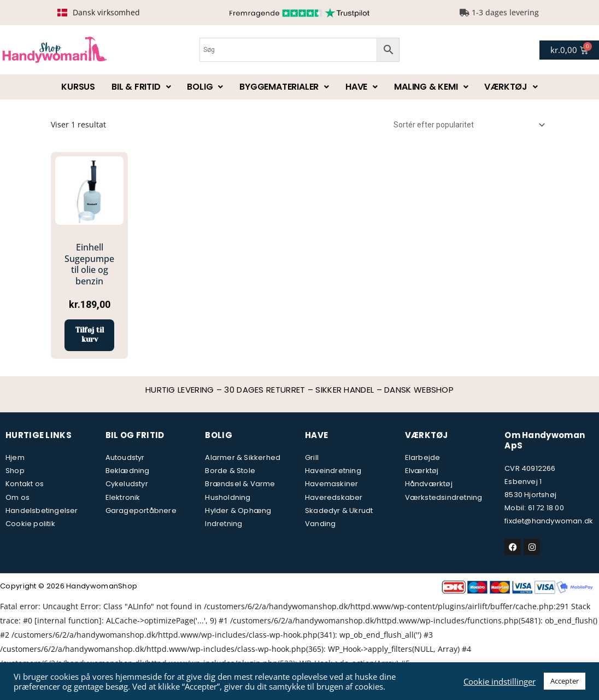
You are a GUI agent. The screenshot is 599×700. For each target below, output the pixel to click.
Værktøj (511, 87)
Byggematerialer (284, 87)
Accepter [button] (565, 681)
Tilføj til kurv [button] (89, 336)
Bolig (205, 87)
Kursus (78, 87)
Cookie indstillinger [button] (500, 681)
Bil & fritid (141, 87)
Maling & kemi (431, 87)
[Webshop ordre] (467, 125)
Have (362, 87)
